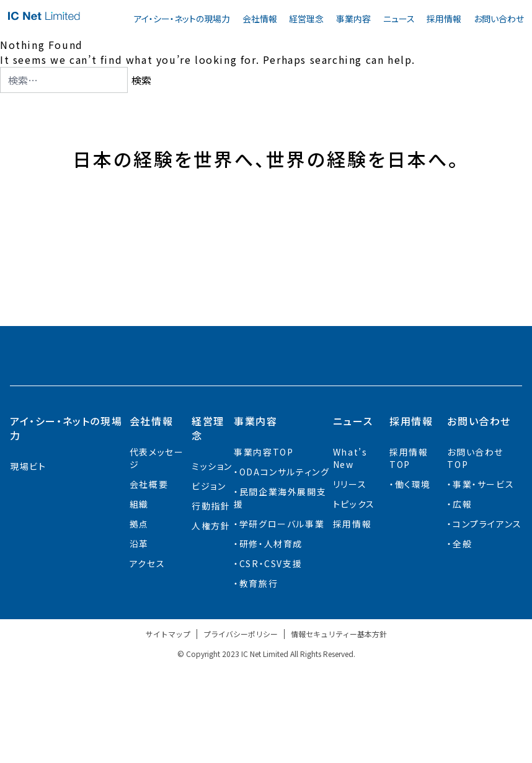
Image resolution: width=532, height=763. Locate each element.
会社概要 (149, 578)
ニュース (399, 19)
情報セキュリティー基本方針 (339, 728)
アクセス (147, 658)
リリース (350, 578)
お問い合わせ (499, 19)
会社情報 (260, 19)
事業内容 (353, 19)
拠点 (139, 618)
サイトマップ (168, 728)
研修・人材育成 (271, 638)
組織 (139, 598)
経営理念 (306, 19)
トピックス (354, 598)
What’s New (350, 552)
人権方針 (211, 620)
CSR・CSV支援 (271, 658)
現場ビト (28, 560)
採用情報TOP (409, 552)
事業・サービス (483, 578)
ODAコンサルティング (285, 566)
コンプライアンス (487, 618)
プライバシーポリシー (241, 728)
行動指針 (211, 600)
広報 (462, 598)
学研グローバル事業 (282, 618)
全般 (462, 638)
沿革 (139, 638)
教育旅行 (259, 677)
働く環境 (413, 578)
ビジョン (209, 580)
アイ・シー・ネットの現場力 (182, 19)
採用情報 (444, 19)
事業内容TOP (264, 546)
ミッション (212, 560)
